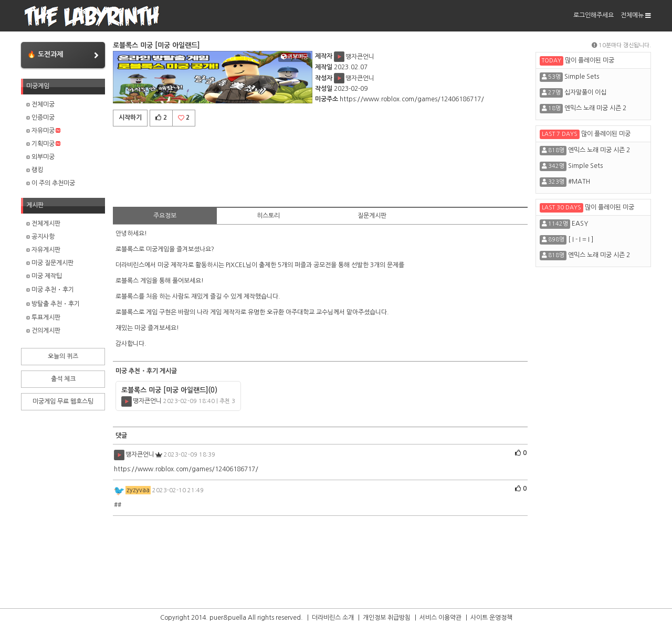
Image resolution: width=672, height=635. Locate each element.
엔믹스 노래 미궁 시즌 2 (595, 108)
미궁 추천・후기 (50, 290)
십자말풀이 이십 (585, 92)
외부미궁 (40, 157)
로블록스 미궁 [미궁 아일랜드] (169, 390)
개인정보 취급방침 (387, 618)
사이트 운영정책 (491, 618)
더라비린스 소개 (333, 618)
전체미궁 (40, 104)
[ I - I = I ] (581, 239)
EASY (580, 224)
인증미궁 (40, 118)
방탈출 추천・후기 (53, 304)
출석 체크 (63, 379)
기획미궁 (43, 144)
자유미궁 (43, 131)
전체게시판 (43, 224)
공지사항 (40, 237)
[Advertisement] (320, 165)
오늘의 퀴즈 (63, 356)
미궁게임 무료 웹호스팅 (63, 401)
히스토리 (268, 216)
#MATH (579, 182)
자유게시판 (43, 250)
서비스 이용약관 (440, 618)
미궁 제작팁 (44, 276)
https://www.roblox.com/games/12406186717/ (412, 99)
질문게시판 (372, 216)
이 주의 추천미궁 (51, 183)
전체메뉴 (636, 15)
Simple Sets (582, 77)
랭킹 (35, 170)
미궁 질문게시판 (50, 263)
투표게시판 (43, 317)
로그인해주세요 (594, 15)
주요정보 (165, 216)
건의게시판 (43, 331)
